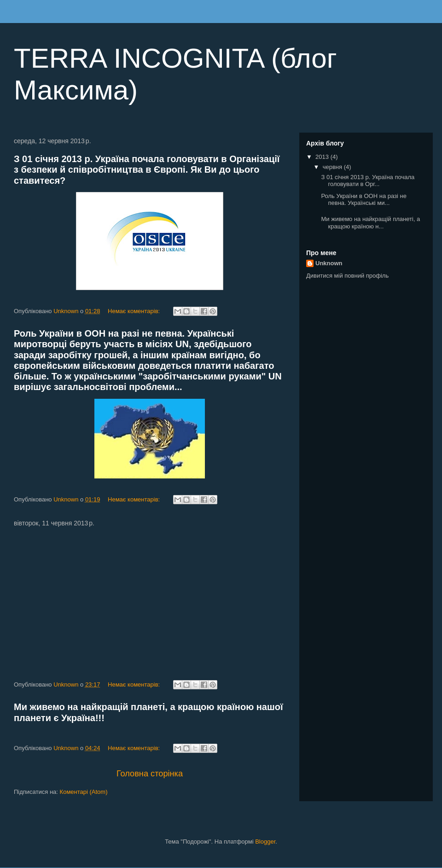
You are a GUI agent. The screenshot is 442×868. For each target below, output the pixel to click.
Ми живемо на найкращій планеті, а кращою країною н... (370, 223)
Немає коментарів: (135, 311)
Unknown (329, 263)
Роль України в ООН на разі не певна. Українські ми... (363, 200)
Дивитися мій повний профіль (347, 276)
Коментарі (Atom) (84, 792)
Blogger (265, 842)
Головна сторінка (150, 774)
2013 (323, 157)
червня (333, 167)
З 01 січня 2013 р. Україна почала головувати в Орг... (368, 181)
